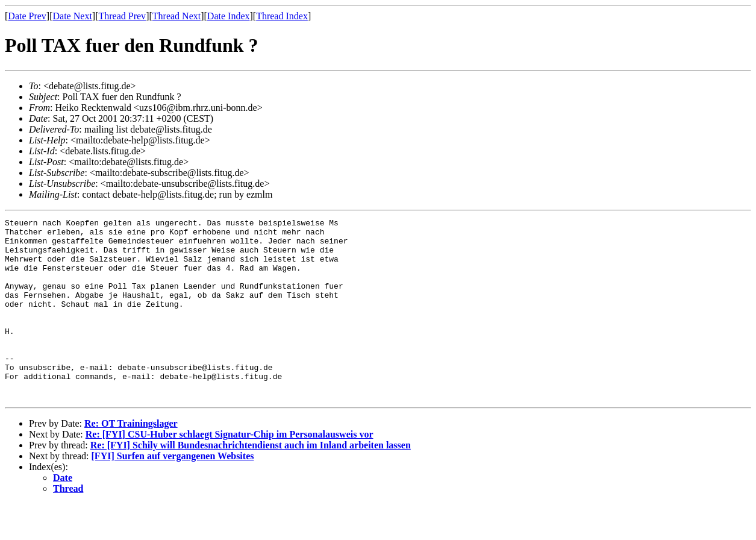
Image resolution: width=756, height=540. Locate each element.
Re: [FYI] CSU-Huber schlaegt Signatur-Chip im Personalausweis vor (230, 470)
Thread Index (282, 16)
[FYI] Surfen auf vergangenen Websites (173, 492)
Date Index (229, 16)
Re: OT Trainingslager (131, 460)
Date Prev (27, 16)
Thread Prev (122, 16)
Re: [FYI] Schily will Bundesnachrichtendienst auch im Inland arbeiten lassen (251, 481)
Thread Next (177, 16)
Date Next (73, 16)
